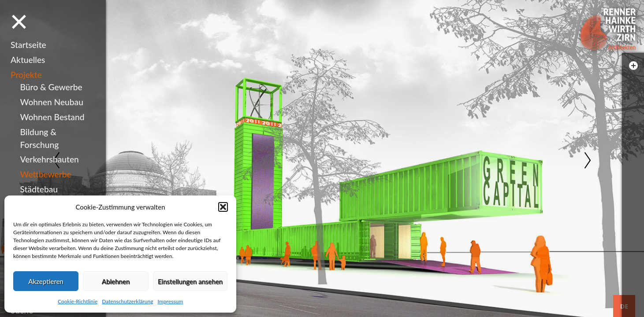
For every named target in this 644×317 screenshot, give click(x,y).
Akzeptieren (46, 281)
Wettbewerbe (46, 174)
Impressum (170, 301)
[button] (223, 207)
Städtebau (39, 189)
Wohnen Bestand (52, 117)
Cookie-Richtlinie (78, 301)
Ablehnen (116, 281)
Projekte (26, 75)
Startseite (28, 45)
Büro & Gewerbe (51, 87)
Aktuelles (28, 60)
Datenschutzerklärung (127, 301)
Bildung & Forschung (40, 138)
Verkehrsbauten (50, 159)
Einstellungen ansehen (190, 281)
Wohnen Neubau (52, 102)
